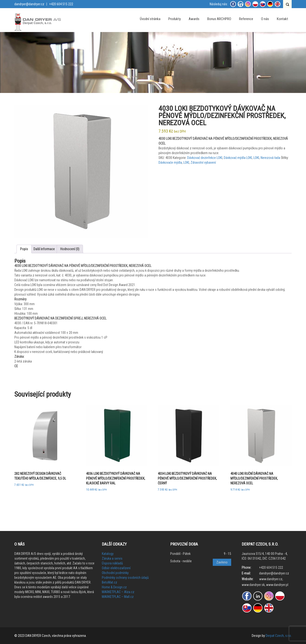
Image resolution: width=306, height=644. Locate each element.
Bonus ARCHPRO (219, 19)
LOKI (256, 158)
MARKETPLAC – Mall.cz (118, 597)
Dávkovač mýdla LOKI (238, 158)
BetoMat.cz (109, 582)
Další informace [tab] (44, 249)
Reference (246, 19)
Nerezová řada (270, 158)
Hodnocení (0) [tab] (70, 249)
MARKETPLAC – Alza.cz (118, 592)
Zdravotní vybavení (203, 162)
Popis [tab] (24, 249)
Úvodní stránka (150, 19)
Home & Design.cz (114, 587)
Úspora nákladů (112, 563)
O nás (265, 19)
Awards (194, 19)
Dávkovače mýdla (170, 162)
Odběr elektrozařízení (116, 568)
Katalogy (108, 554)
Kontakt (282, 19)
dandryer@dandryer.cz (29, 4)
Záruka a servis (112, 558)
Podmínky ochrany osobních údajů (125, 578)
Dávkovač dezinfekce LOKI (205, 158)
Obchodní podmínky (115, 573)
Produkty (175, 19)
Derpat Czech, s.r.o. (279, 636)
